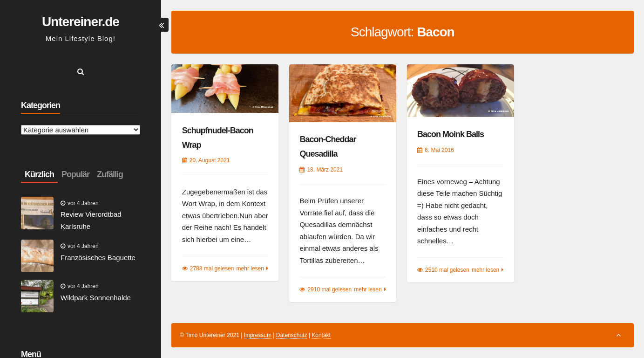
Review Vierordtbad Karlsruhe (91, 220)
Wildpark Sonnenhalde (96, 298)
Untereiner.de (81, 22)
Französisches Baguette (98, 258)
